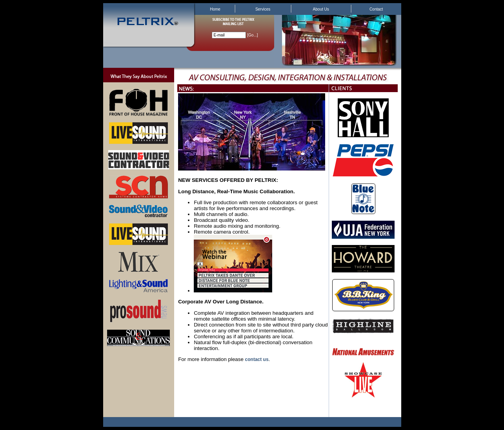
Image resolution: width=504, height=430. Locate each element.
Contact (376, 9)
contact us (257, 359)
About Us (321, 9)
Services (263, 9)
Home (215, 9)
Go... (253, 35)
